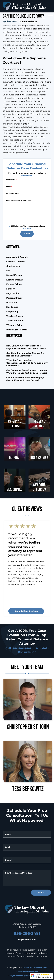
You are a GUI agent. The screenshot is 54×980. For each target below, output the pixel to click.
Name (8, 834)
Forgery (10, 289)
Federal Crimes (14, 284)
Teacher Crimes (15, 316)
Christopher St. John (28, 704)
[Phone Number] (27, 196)
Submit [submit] (27, 234)
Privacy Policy (40, 968)
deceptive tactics (31, 127)
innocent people (11, 140)
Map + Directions (27, 940)
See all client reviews (26, 611)
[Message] (27, 878)
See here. (27, 228)
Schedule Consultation (33, 650)
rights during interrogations (32, 146)
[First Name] (27, 183)
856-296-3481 (27, 175)
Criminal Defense (28, 21)
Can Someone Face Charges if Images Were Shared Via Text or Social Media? (27, 372)
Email (9, 187)
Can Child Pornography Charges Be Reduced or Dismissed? (25, 354)
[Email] (27, 190)
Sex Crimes (12, 307)
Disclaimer (28, 968)
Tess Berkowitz (28, 766)
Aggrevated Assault (17, 257)
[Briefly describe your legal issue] (27, 213)
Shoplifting (12, 311)
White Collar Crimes (17, 330)
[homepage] (27, 910)
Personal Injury (14, 298)
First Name (11, 180)
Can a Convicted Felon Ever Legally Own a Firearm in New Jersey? (25, 379)
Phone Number (13, 194)
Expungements (14, 280)
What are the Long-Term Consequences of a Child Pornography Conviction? (27, 363)
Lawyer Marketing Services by (27, 975)
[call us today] (44, 17)
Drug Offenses (14, 275)
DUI (8, 271)
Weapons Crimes (15, 325)
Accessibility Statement (27, 972)
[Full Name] (27, 834)
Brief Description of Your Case (19, 200)
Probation (12, 302)
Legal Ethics (13, 293)
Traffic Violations (15, 320)
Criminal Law (13, 266)
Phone (9, 860)
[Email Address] (27, 847)
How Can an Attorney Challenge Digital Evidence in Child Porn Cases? (26, 347)
